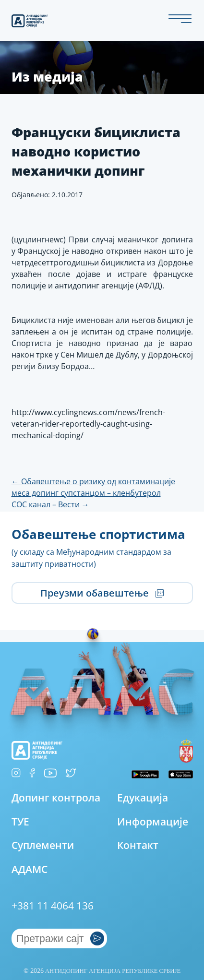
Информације (153, 821)
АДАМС (30, 869)
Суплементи (43, 845)
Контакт (138, 845)
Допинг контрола (56, 797)
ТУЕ (20, 821)
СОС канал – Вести (50, 504)
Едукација (143, 797)
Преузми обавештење (102, 593)
